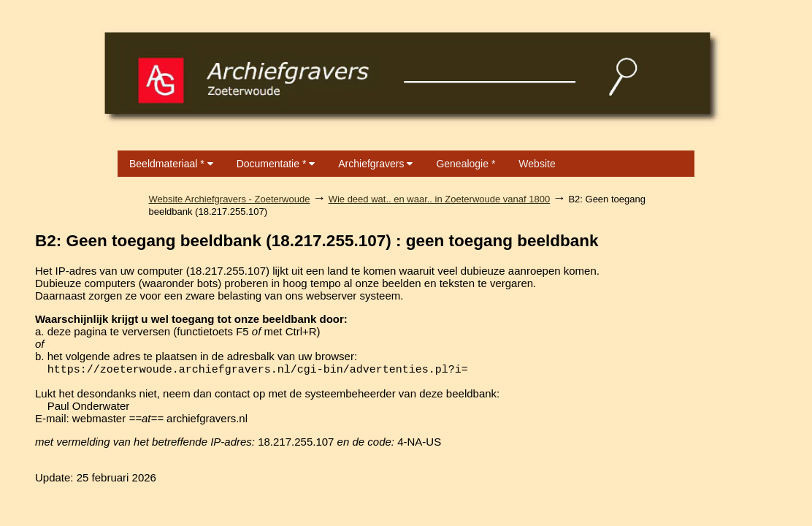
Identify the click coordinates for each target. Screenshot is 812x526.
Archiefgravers (375, 164)
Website (537, 164)
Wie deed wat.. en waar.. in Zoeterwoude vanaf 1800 (440, 199)
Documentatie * (276, 164)
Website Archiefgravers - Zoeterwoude (230, 199)
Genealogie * (466, 164)
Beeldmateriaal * (171, 164)
